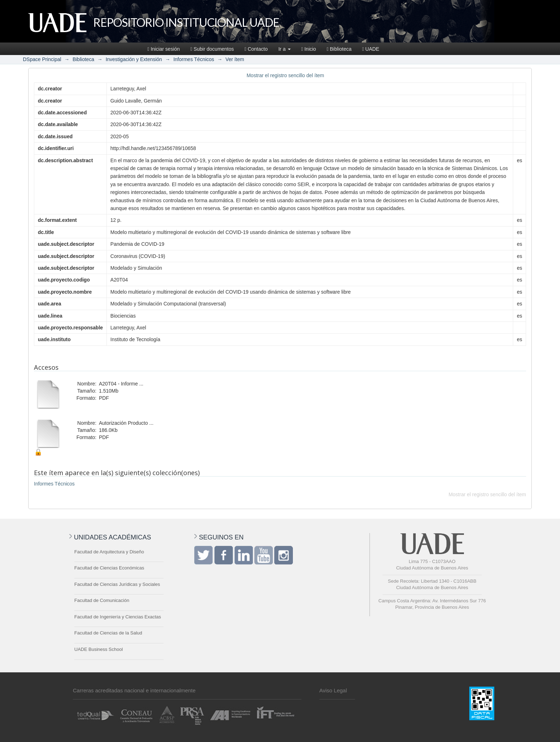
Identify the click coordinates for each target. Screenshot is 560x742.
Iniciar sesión (164, 49)
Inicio (309, 49)
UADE (371, 49)
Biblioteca (339, 49)
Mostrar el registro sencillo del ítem (285, 75)
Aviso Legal (333, 690)
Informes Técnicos (194, 59)
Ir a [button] (284, 49)
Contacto (256, 49)
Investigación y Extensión (134, 59)
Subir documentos (212, 49)
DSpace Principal (42, 59)
